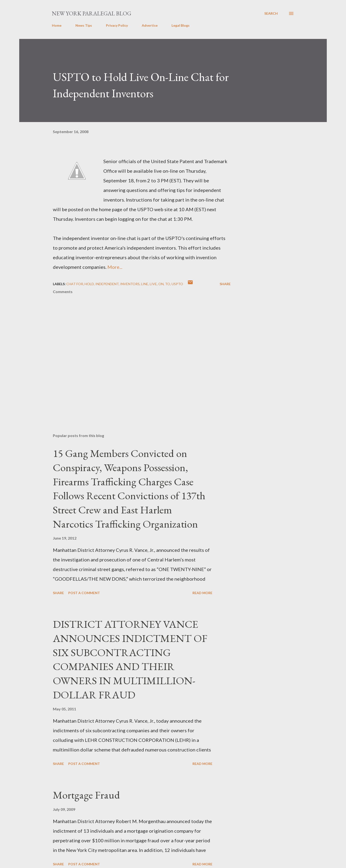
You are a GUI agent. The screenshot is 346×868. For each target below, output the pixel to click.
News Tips (84, 25)
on (161, 284)
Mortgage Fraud (86, 795)
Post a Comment (84, 593)
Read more (202, 593)
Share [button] (225, 284)
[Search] (271, 13)
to (168, 284)
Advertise (150, 25)
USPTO (177, 284)
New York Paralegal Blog (92, 13)
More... (115, 267)
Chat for (75, 284)
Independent (107, 284)
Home (57, 25)
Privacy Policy (117, 25)
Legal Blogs (181, 25)
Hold (89, 284)
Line (145, 284)
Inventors (130, 284)
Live (153, 284)
